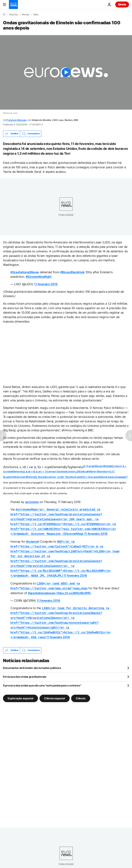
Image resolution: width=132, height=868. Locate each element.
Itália (36, 15)
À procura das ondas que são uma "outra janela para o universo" (42, 677)
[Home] (4, 14)
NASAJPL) (65, 557)
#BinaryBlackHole (72, 272)
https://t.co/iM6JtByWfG (74, 587)
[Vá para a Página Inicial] (13, 4)
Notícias (14, 15)
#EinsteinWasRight (39, 277)
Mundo (26, 15)
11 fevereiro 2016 (46, 284)
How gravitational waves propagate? (108, 477)
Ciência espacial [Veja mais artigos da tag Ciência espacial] (55, 690)
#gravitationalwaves (42, 587)
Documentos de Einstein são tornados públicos (32, 659)
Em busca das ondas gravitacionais (25, 668)
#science (32, 539)
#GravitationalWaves (25, 272)
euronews (32, 502)
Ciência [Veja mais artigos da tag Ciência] (81, 690)
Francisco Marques (16, 120)
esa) (61, 615)
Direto (122, 4)
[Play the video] (66, 72)
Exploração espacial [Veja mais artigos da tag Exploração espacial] (20, 690)
